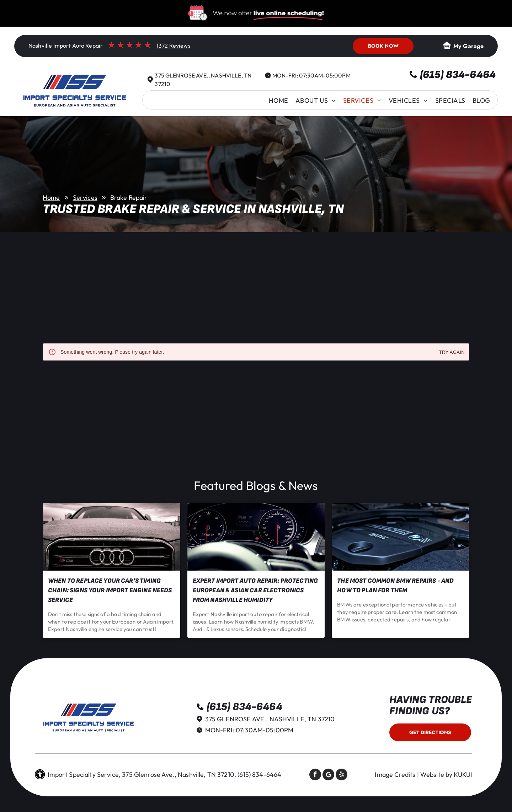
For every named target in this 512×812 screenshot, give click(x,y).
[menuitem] (279, 100)
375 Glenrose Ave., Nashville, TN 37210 (270, 719)
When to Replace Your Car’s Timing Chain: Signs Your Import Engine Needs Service (110, 590)
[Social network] (328, 775)
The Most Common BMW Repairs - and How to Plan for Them (395, 586)
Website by (436, 774)
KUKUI (463, 774)
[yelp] (342, 775)
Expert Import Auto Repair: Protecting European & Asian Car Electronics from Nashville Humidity (255, 590)
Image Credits (395, 774)
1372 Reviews (174, 46)
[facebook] (315, 775)
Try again (452, 352)
